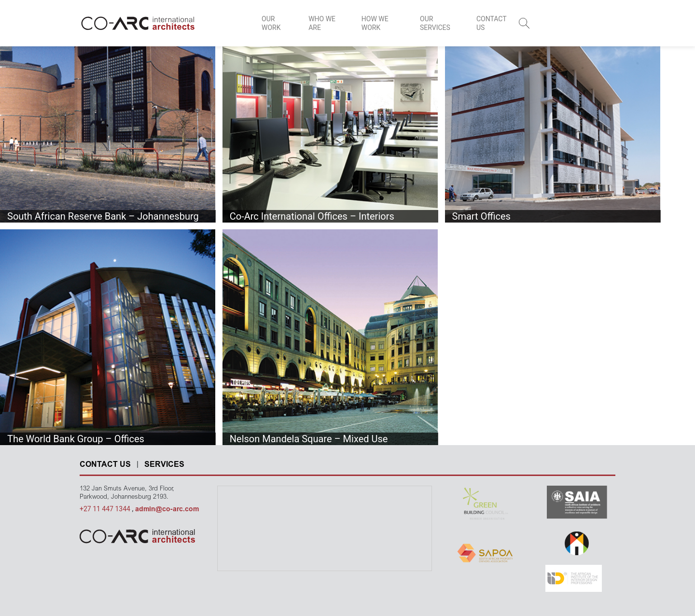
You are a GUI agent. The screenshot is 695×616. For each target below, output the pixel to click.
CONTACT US (491, 23)
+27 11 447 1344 (106, 509)
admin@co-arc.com (167, 510)
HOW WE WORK (375, 23)
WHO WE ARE (322, 23)
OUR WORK (271, 23)
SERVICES (164, 465)
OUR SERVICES (435, 23)
